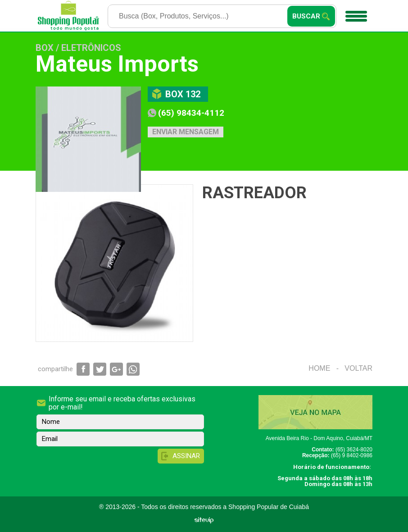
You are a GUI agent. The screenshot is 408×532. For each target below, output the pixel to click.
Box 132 (183, 94)
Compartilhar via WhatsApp (133, 369)
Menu (355, 13)
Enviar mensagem (186, 132)
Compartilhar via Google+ (116, 369)
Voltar (358, 368)
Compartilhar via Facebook (83, 369)
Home (319, 368)
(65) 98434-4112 (191, 113)
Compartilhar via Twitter (100, 369)
